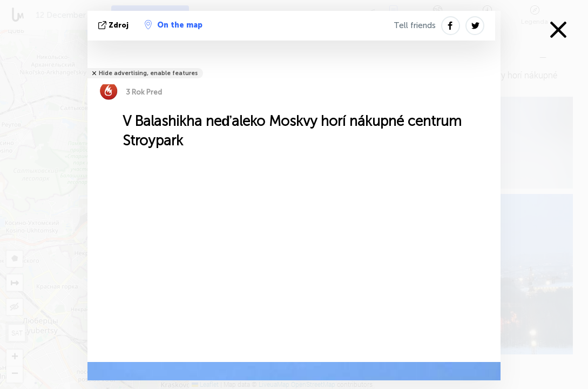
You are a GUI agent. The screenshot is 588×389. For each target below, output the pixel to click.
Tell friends (415, 25)
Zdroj (114, 25)
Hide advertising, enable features (148, 73)
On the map (174, 25)
